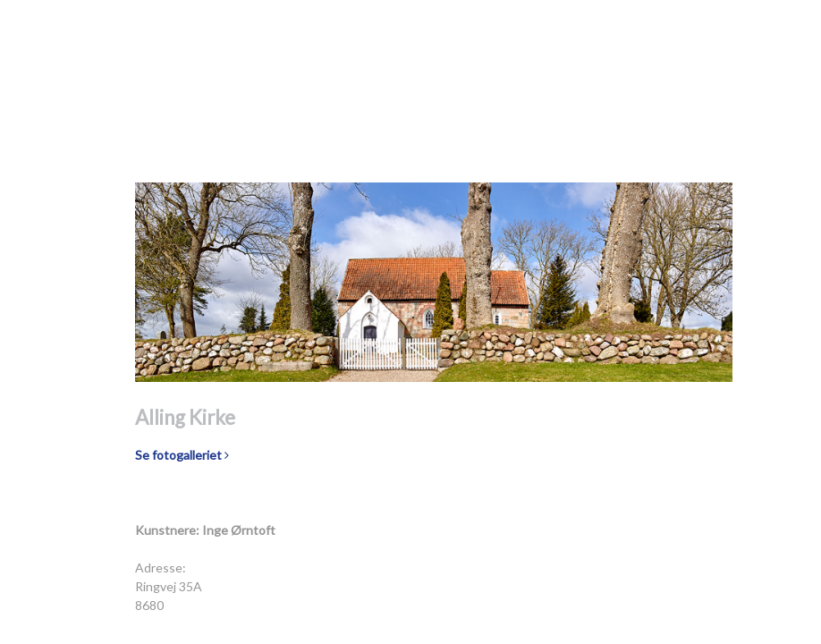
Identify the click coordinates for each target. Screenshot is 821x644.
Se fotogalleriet (182, 455)
